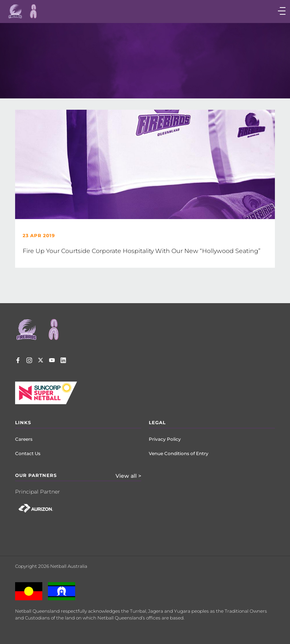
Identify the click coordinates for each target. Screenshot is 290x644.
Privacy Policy (165, 439)
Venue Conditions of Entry (179, 453)
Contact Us (28, 453)
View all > (128, 476)
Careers (24, 439)
